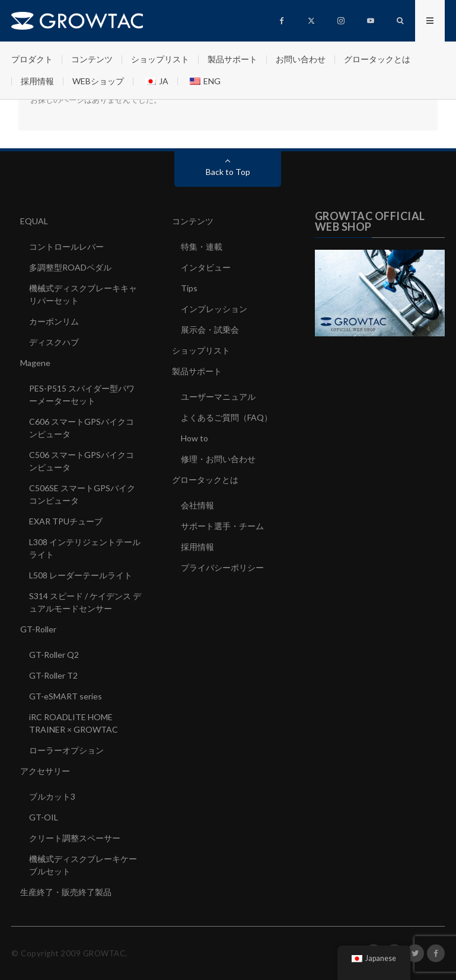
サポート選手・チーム (222, 526)
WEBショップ (98, 81)
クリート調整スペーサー (75, 838)
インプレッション (214, 309)
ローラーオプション (66, 750)
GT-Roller (38, 629)
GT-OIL (44, 817)
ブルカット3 (52, 796)
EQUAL (34, 221)
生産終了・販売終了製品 (66, 892)
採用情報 (37, 81)
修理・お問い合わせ (218, 459)
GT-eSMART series (66, 696)
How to (194, 438)
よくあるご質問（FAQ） (227, 417)
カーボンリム (54, 321)
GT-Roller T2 (53, 675)
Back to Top (228, 172)
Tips (189, 288)
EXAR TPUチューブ (66, 521)
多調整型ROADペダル (70, 267)
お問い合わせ (301, 59)
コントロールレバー (66, 246)
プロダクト (32, 59)
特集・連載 (202, 246)
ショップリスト (160, 59)
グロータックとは (377, 59)
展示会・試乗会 (210, 330)
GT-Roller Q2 (54, 655)
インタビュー (206, 267)
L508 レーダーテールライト (81, 575)
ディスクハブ (54, 342)
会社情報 (197, 505)
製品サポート (232, 59)
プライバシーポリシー (222, 567)
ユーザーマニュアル (218, 397)
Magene (35, 363)
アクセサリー (45, 771)
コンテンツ (92, 59)
